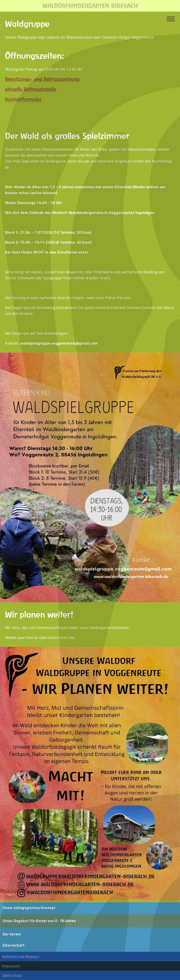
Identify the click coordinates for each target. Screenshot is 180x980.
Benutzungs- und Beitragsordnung (42, 79)
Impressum (11, 966)
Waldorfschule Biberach (21, 957)
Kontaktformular (23, 99)
